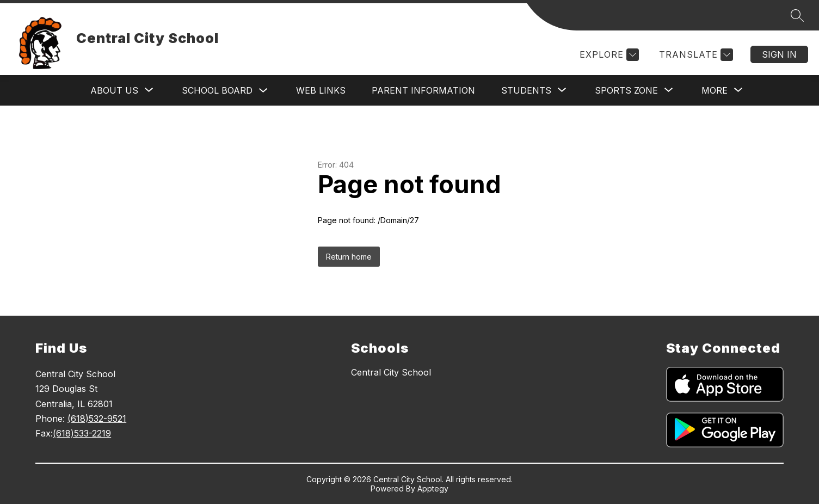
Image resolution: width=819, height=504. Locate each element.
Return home (349, 257)
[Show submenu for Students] (526, 90)
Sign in (779, 54)
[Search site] (797, 15)
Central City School (391, 372)
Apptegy (433, 488)
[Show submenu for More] (715, 90)
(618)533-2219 (82, 433)
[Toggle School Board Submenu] (263, 91)
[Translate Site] (695, 55)
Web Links (321, 90)
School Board (217, 90)
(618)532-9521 (97, 419)
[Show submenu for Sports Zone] (626, 90)
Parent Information (423, 90)
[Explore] (608, 55)
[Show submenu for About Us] (114, 90)
